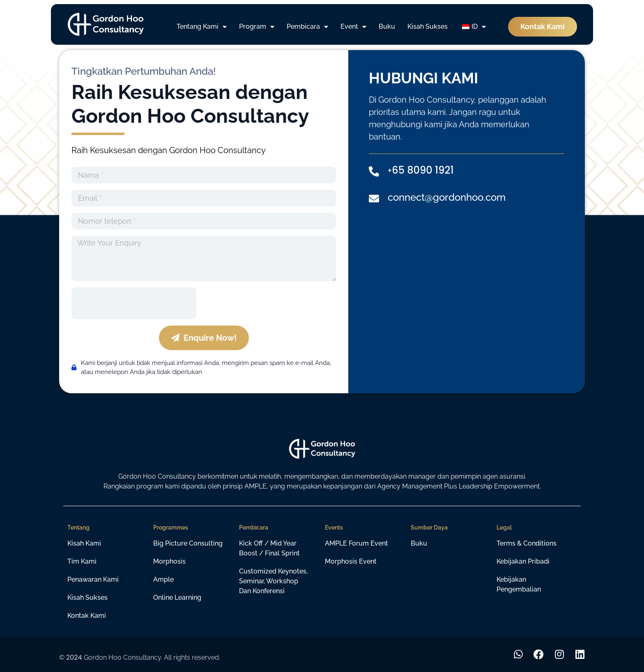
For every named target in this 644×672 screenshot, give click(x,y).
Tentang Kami (202, 27)
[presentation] (134, 303)
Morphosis (169, 561)
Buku (387, 26)
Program (257, 27)
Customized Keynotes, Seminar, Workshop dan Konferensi (273, 581)
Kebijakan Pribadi (523, 561)
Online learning (177, 597)
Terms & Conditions (527, 543)
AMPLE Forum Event (356, 543)
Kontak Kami (87, 616)
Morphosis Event (351, 561)
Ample (163, 579)
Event (353, 27)
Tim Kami (82, 561)
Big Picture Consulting (188, 543)
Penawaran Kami (93, 579)
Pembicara (307, 27)
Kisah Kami (84, 543)
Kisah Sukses (428, 26)
